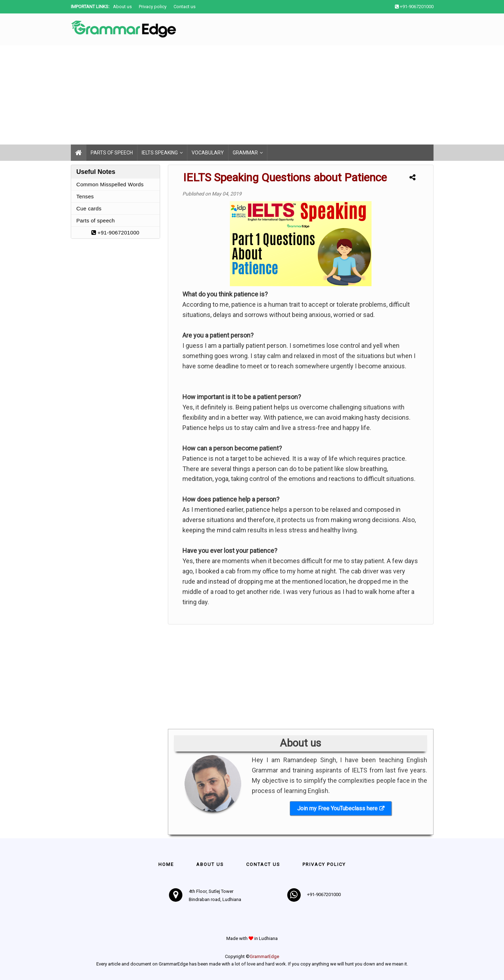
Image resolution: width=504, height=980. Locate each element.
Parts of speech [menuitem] (112, 153)
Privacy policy (153, 7)
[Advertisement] (213, 95)
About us (122, 7)
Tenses (85, 196)
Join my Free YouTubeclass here (337, 808)
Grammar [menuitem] (245, 153)
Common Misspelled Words (110, 184)
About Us (210, 864)
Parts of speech (96, 220)
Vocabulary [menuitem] (208, 153)
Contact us (185, 7)
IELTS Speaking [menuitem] (160, 153)
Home (166, 864)
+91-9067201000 (115, 233)
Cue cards (89, 208)
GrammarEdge (264, 956)
